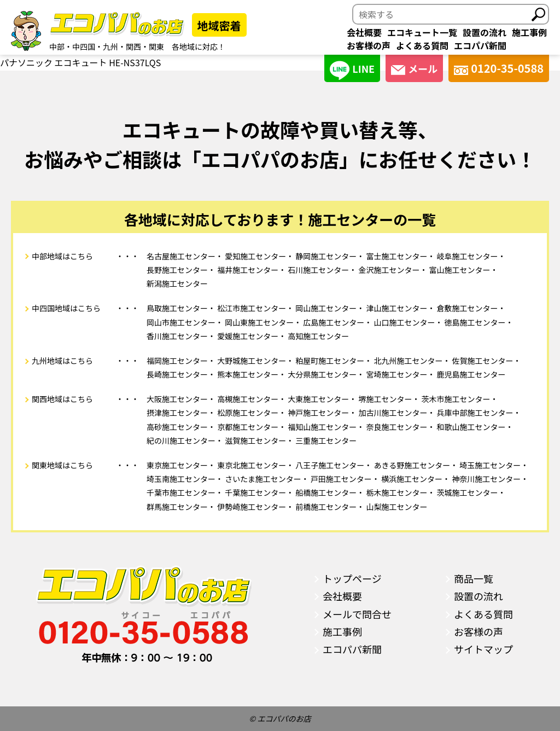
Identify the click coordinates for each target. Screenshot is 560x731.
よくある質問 (422, 45)
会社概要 (364, 32)
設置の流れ (485, 32)
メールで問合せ (357, 614)
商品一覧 (474, 578)
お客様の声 (369, 45)
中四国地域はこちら (66, 308)
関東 (156, 47)
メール (414, 68)
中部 (57, 47)
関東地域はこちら (62, 465)
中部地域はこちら (62, 256)
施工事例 (529, 32)
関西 (133, 47)
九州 (110, 47)
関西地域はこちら (62, 399)
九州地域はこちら (62, 361)
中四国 (84, 47)
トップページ (352, 578)
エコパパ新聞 (480, 45)
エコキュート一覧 (422, 32)
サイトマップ (483, 649)
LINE (352, 70)
